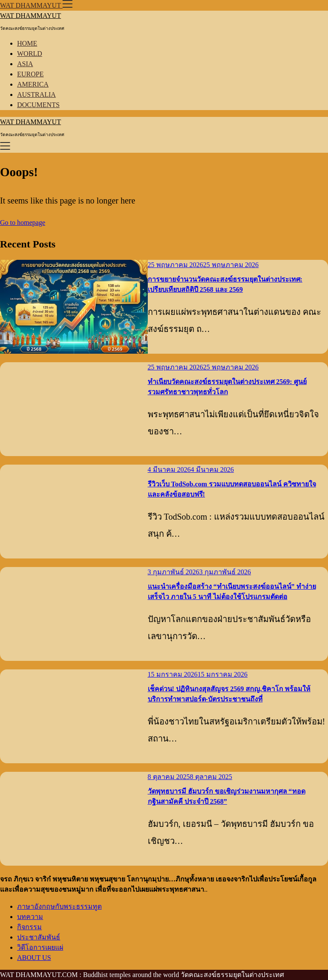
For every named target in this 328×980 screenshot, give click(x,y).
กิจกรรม (29, 927)
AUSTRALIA (37, 95)
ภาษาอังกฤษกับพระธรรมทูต (59, 906)
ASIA (25, 64)
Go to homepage (23, 222)
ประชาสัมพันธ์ (39, 937)
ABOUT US (34, 958)
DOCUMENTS (38, 105)
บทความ (30, 917)
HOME (27, 43)
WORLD (30, 54)
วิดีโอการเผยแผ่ (40, 947)
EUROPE (30, 74)
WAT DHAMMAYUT (31, 16)
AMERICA (33, 84)
